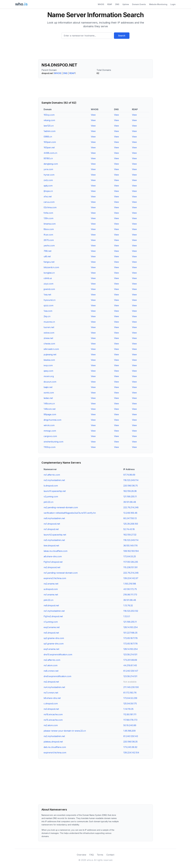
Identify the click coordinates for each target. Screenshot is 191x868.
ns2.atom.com (51, 725)
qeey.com (48, 371)
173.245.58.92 (130, 747)
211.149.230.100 (131, 687)
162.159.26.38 (130, 491)
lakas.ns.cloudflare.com (56, 551)
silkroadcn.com (51, 349)
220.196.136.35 (130, 742)
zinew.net (48, 338)
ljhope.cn (48, 191)
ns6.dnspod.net (51, 605)
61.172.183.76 (130, 693)
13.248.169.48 (130, 513)
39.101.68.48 (130, 502)
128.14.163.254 (131, 627)
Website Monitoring (158, 4)
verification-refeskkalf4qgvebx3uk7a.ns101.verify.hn (70, 513)
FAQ (92, 855)
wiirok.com (49, 425)
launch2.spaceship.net (55, 535)
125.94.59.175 (130, 704)
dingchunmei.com (52, 420)
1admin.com (50, 131)
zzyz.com (48, 284)
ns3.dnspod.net (51, 709)
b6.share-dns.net (52, 698)
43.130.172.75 (130, 589)
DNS (117, 4)
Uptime (126, 4)
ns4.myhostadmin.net (54, 687)
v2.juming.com (51, 497)
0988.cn (48, 137)
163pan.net (49, 147)
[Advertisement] (95, 50)
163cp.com (49, 115)
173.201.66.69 (130, 660)
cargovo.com (50, 436)
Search (122, 36)
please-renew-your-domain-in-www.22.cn (65, 731)
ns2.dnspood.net (52, 567)
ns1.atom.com (51, 665)
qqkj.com (48, 186)
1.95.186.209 (129, 731)
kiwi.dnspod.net (51, 546)
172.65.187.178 (130, 638)
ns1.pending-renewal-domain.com (61, 573)
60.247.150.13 (130, 518)
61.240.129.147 (131, 671)
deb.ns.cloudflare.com (55, 747)
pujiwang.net (50, 354)
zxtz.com (48, 180)
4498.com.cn (50, 153)
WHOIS (101, 4)
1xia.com (48, 311)
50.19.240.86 (130, 725)
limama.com (50, 224)
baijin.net (48, 387)
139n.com (48, 218)
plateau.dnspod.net (53, 742)
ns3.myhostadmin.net (54, 480)
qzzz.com (48, 305)
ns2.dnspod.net (51, 682)
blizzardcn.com (51, 267)
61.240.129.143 (131, 736)
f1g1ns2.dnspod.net (53, 616)
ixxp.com (48, 365)
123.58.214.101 (130, 654)
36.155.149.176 (130, 546)
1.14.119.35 (128, 709)
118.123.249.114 (131, 480)
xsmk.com (49, 393)
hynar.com (49, 175)
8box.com (49, 229)
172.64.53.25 (130, 556)
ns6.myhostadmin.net (54, 518)
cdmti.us (48, 278)
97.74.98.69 (129, 475)
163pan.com (50, 142)
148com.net (50, 409)
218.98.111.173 (130, 595)
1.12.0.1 (127, 616)
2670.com (49, 240)
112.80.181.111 (130, 714)
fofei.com (48, 213)
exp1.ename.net (51, 649)
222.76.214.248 (131, 507)
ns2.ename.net (51, 584)
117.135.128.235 (131, 562)
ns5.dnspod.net (51, 633)
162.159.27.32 (130, 535)
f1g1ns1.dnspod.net (53, 562)
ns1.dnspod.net (51, 529)
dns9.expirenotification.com (57, 676)
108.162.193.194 (131, 551)
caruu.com (49, 202)
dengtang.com (51, 164)
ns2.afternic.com (52, 660)
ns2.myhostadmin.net (54, 736)
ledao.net (48, 398)
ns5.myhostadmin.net (54, 540)
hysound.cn (50, 300)
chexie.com (49, 344)
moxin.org (49, 376)
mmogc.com (50, 431)
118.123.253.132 (131, 611)
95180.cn (48, 158)
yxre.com (48, 169)
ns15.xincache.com (53, 720)
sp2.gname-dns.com (54, 638)
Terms (100, 855)
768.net (47, 251)
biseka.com (49, 360)
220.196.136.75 (131, 486)
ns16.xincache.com (53, 714)
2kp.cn (47, 316)
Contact (110, 855)
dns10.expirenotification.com (58, 654)
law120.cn (49, 126)
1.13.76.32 (128, 605)
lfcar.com (48, 235)
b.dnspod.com (51, 486)
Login (173, 4)
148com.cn (49, 404)
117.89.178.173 (130, 720)
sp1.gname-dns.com (54, 644)
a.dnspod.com (51, 589)
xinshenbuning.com (53, 442)
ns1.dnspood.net (52, 524)
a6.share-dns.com (53, 556)
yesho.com (49, 246)
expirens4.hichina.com (55, 753)
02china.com (50, 207)
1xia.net (47, 295)
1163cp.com (50, 447)
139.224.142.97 (131, 578)
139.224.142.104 (131, 753)
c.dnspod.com (51, 704)
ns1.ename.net (51, 595)
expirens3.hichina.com (55, 578)
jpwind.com (49, 289)
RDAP (110, 4)
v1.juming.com (51, 622)
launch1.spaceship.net (55, 491)
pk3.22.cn (48, 502)
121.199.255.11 (130, 497)
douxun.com (50, 382)
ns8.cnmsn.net (51, 671)
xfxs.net (48, 197)
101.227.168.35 (130, 633)
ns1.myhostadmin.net (54, 611)
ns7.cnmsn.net (51, 693)
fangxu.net (49, 262)
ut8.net (47, 256)
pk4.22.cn (48, 600)
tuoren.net (49, 327)
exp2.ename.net (52, 627)
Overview (82, 855)
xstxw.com (49, 333)
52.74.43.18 (129, 529)
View (93, 115)
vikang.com (49, 120)
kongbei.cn (49, 273)
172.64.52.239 (130, 698)
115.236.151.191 (130, 567)
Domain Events (139, 4)
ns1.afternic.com (52, 475)
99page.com (50, 414)
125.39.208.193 (131, 524)
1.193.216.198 (130, 584)
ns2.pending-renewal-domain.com (61, 507)
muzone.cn (49, 322)
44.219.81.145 (130, 665)
